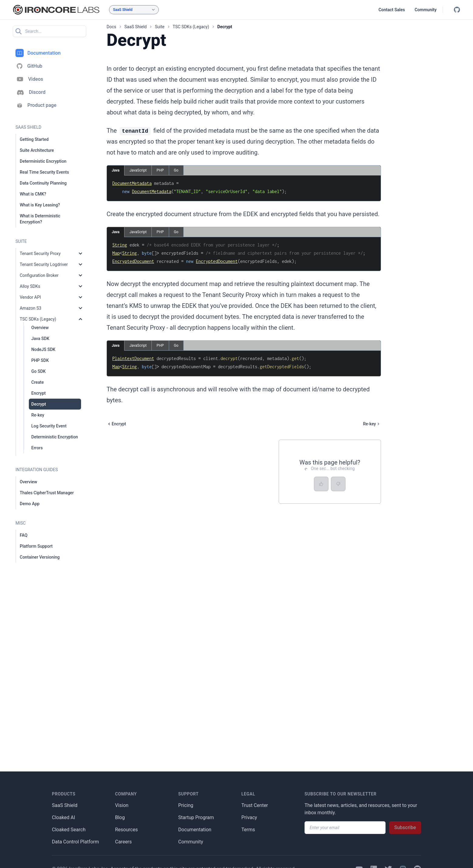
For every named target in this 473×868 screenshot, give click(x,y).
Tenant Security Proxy (40, 254)
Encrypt (38, 393)
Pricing (186, 805)
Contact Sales (392, 10)
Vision (122, 805)
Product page (36, 106)
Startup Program (196, 817)
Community (426, 10)
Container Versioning (40, 557)
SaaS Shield (65, 805)
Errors (37, 448)
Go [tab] (176, 170)
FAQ (24, 535)
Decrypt (39, 404)
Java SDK (40, 339)
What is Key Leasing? (40, 205)
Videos (29, 79)
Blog (120, 817)
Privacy (249, 817)
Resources (126, 830)
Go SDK (38, 371)
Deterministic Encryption (43, 161)
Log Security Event (49, 426)
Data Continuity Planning (43, 183)
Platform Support (36, 546)
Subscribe (405, 827)
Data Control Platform (75, 842)
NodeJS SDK (43, 349)
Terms (248, 830)
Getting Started (34, 139)
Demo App (30, 504)
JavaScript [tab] (138, 170)
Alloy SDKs (30, 286)
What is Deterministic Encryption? (40, 219)
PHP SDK (40, 360)
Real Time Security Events (44, 172)
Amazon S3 (31, 308)
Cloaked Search (69, 830)
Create (37, 382)
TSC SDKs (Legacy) (38, 319)
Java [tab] (116, 170)
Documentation (38, 53)
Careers (123, 842)
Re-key (38, 415)
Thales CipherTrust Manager (47, 493)
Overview (40, 328)
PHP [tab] (160, 170)
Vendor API (30, 297)
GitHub (29, 66)
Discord (31, 92)
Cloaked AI (63, 817)
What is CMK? (33, 194)
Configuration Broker (39, 275)
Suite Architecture (37, 150)
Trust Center (255, 805)
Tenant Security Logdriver (44, 264)
